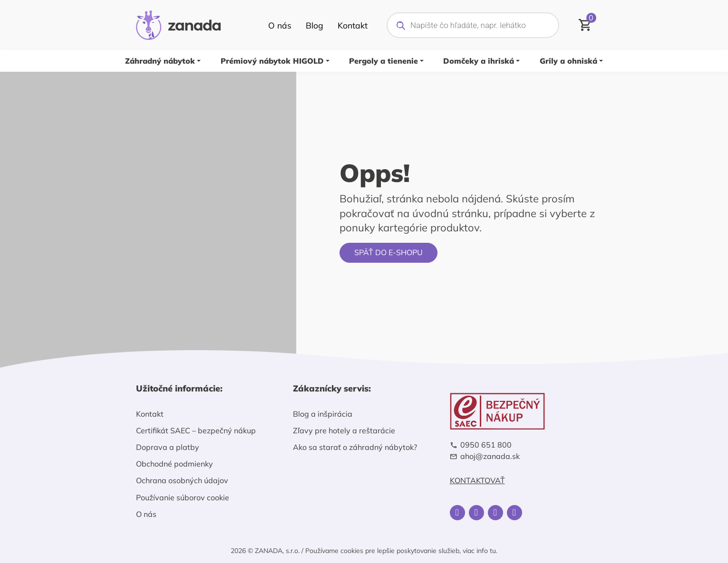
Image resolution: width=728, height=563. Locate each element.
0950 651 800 (486, 445)
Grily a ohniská (568, 61)
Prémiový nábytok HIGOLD (272, 61)
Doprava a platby (168, 447)
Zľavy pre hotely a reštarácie (344, 430)
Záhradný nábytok (160, 61)
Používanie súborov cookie (183, 497)
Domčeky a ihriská (479, 61)
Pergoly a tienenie (383, 61)
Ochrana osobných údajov (182, 480)
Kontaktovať (477, 481)
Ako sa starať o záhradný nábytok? (355, 447)
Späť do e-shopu (388, 252)
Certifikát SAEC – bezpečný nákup (196, 430)
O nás (280, 25)
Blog (315, 25)
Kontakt (353, 25)
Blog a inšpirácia (323, 414)
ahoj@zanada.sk (490, 456)
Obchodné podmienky (175, 464)
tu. (494, 551)
